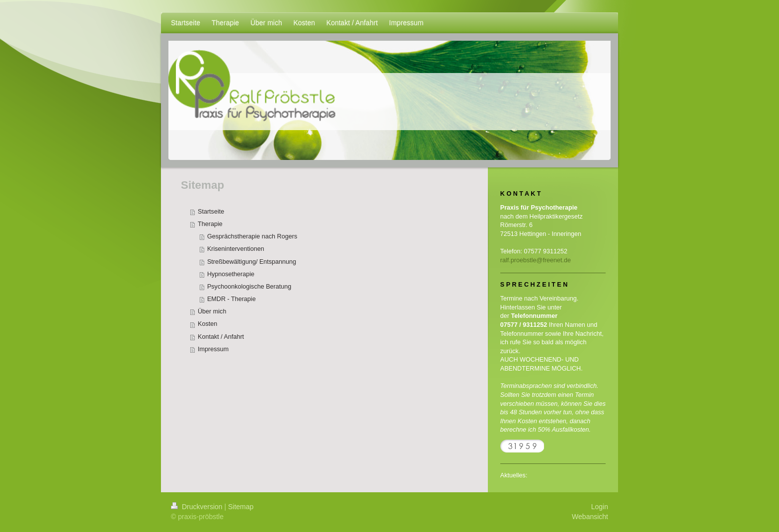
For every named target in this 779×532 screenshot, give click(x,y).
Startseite (211, 212)
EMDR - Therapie (232, 299)
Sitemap (241, 507)
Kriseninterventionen (236, 249)
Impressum (213, 349)
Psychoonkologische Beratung (249, 287)
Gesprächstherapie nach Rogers (252, 236)
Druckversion (197, 507)
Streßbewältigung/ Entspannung (252, 262)
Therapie (210, 224)
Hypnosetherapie (231, 274)
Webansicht (590, 517)
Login (600, 507)
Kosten (207, 324)
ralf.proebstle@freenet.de (536, 260)
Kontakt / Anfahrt (221, 337)
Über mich (212, 311)
